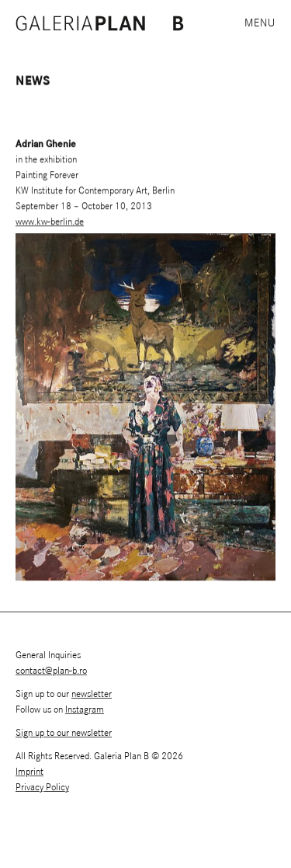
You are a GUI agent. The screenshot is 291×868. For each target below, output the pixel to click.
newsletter (92, 694)
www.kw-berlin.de (50, 223)
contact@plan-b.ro (51, 671)
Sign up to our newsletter (64, 733)
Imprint (29, 772)
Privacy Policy (42, 788)
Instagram (85, 710)
